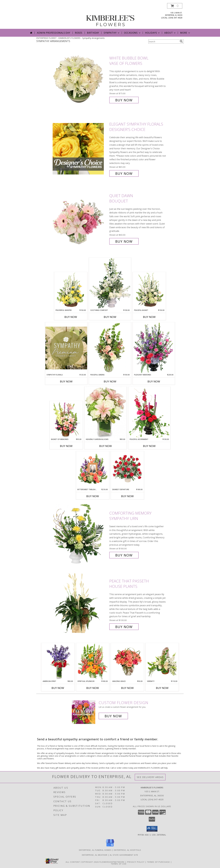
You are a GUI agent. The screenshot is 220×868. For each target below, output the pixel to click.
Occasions (133, 33)
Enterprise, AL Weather (95, 855)
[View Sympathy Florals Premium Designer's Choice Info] (66, 348)
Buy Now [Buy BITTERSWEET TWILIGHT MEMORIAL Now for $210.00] (93, 496)
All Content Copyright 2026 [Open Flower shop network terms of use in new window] (82, 862)
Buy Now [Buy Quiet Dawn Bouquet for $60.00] (124, 241)
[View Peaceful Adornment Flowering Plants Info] (149, 412)
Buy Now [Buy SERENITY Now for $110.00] (162, 688)
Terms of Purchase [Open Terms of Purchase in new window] (159, 862)
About (170, 33)
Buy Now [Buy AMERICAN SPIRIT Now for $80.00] (58, 688)
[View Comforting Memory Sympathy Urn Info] (80, 534)
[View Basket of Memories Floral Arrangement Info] (66, 420)
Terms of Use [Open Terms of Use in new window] (119, 864)
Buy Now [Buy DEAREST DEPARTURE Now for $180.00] (127, 496)
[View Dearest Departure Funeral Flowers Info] (127, 470)
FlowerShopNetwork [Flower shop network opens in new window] (112, 862)
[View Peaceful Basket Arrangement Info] (149, 291)
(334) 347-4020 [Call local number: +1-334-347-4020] (175, 18)
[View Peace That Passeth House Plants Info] (80, 604)
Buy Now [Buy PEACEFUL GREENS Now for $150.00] (110, 381)
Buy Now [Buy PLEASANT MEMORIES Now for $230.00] (154, 381)
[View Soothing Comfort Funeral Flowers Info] (110, 283)
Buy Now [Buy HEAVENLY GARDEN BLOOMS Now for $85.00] (106, 446)
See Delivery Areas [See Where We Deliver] (150, 777)
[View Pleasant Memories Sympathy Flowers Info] (154, 348)
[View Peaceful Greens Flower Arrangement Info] (110, 348)
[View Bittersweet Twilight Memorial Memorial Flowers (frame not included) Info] (93, 470)
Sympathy (112, 33)
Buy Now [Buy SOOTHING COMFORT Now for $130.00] (110, 317)
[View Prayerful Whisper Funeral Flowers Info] (71, 291)
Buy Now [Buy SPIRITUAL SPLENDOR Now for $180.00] (93, 688)
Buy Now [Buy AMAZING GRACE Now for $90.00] (127, 688)
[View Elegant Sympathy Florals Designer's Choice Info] (80, 149)
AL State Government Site (124, 855)
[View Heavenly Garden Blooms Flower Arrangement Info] (106, 412)
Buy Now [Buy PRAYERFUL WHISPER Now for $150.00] (71, 317)
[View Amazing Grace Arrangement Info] (127, 662)
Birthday (93, 33)
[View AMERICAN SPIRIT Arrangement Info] (58, 662)
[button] (175, 6)
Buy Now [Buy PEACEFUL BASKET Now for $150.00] (149, 317)
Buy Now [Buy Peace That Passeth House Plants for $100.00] (124, 627)
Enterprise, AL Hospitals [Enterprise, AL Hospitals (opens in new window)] (127, 850)
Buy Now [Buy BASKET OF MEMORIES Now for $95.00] (66, 446)
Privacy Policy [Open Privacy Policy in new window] (136, 862)
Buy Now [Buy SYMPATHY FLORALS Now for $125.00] (66, 381)
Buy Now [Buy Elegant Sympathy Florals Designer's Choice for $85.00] (124, 173)
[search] (181, 41)
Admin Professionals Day (54, 33)
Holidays (153, 33)
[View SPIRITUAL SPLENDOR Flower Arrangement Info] (93, 662)
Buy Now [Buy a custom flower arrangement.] (113, 716)
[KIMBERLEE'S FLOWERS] (110, 16)
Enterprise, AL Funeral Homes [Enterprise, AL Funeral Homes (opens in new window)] (95, 850)
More (185, 33)
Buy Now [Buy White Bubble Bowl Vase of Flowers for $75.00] (124, 100)
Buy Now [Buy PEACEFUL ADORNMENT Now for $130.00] (149, 446)
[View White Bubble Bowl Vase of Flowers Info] (80, 79)
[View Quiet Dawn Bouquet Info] (80, 219)
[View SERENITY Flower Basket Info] (162, 662)
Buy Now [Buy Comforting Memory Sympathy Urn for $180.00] (124, 555)
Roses (79, 33)
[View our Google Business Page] (110, 846)
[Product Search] (163, 41)
